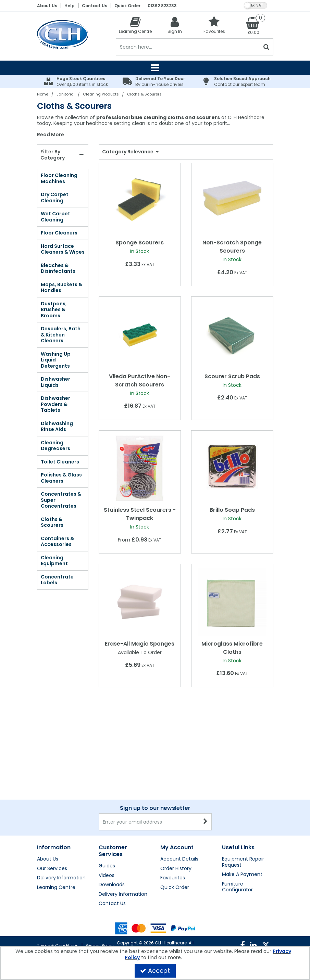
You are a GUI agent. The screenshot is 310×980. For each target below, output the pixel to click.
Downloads (112, 885)
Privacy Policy (100, 946)
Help (70, 6)
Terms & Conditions (58, 946)
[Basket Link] (254, 25)
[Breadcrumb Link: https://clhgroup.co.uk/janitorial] (66, 94)
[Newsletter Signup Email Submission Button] (206, 822)
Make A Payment (242, 875)
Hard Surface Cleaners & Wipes (63, 249)
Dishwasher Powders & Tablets (55, 404)
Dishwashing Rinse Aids (57, 427)
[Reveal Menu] (155, 68)
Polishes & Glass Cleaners (61, 478)
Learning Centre (56, 888)
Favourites (173, 878)
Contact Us (95, 6)
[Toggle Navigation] (155, 68)
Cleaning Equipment (54, 561)
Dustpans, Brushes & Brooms (54, 310)
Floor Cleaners (59, 233)
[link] (243, 945)
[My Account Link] (175, 25)
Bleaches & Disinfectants (58, 268)
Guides (107, 866)
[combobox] (155, 126)
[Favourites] (214, 25)
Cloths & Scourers (52, 522)
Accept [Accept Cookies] (155, 971)
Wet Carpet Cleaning (55, 217)
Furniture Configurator (237, 887)
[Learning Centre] (135, 25)
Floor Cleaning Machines (59, 178)
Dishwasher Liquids (55, 382)
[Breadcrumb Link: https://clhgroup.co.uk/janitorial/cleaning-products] (101, 94)
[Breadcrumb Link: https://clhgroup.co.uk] (43, 94)
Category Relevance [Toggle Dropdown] (128, 152)
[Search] (188, 47)
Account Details (179, 859)
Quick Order (127, 6)
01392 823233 (162, 6)
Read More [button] (51, 135)
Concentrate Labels (57, 580)
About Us (47, 6)
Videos (107, 876)
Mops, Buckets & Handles (61, 288)
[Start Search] (267, 47)
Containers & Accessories (57, 542)
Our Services (52, 869)
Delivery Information (61, 878)
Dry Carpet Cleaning (55, 198)
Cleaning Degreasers (55, 446)
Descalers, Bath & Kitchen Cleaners (61, 335)
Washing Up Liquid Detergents (56, 360)
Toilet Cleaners (60, 462)
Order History (176, 869)
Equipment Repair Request (243, 862)
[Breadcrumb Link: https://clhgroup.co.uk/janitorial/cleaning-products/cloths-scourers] (144, 94)
